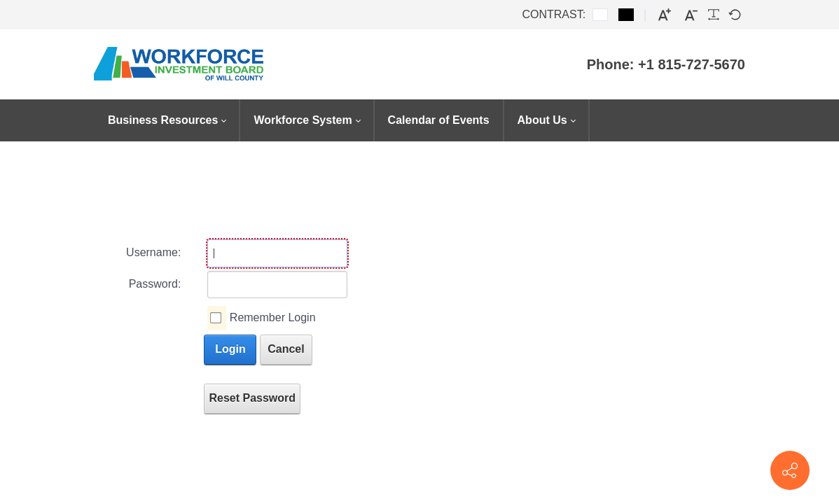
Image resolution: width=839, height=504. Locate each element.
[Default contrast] (600, 15)
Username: (153, 252)
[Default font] (735, 15)
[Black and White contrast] (626, 15)
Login (230, 349)
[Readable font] (714, 15)
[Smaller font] (691, 15)
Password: (155, 284)
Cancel (286, 349)
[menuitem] (167, 120)
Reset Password (252, 398)
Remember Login (273, 317)
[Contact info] (790, 470)
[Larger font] (665, 15)
